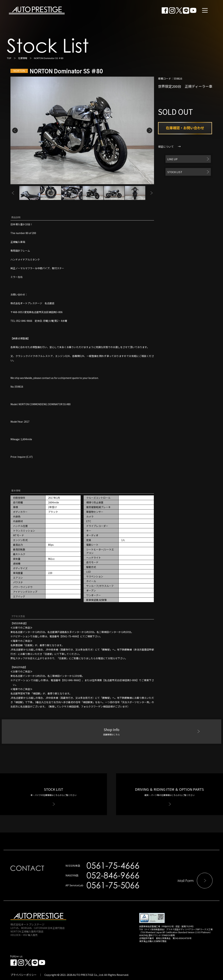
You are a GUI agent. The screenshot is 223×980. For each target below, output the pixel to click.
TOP (9, 58)
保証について (166, 147)
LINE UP (172, 159)
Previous (15, 130)
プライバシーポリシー (24, 975)
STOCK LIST (175, 172)
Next (149, 130)
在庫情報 (23, 58)
